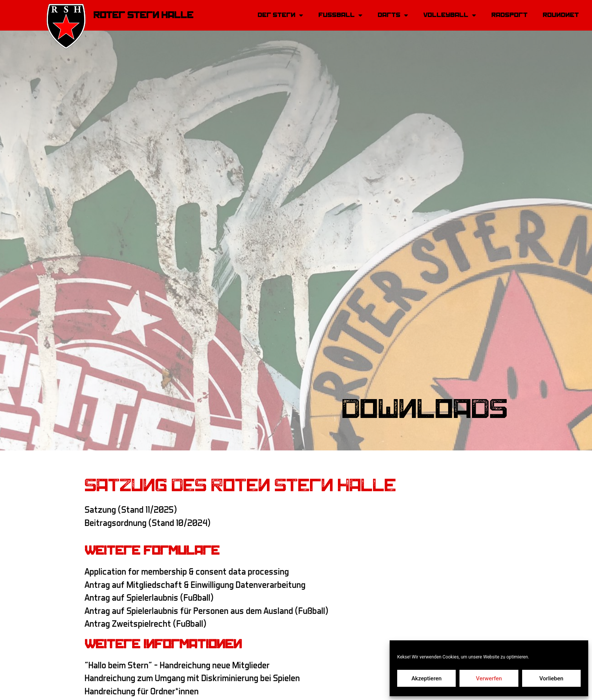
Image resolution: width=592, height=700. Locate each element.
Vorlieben (551, 678)
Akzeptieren (427, 678)
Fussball (340, 15)
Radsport (509, 15)
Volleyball (450, 15)
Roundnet (561, 15)
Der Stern (280, 15)
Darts (393, 15)
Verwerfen (489, 678)
